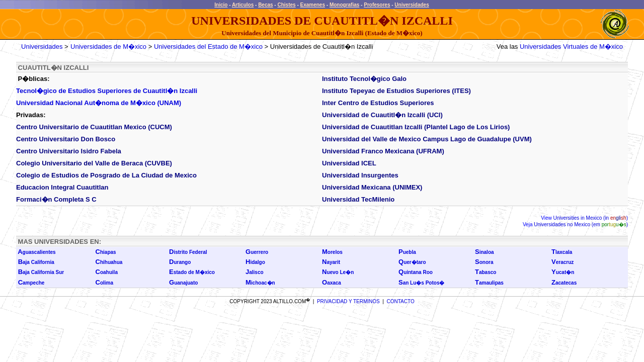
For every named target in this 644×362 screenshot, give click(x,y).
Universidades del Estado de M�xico (208, 47)
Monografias (344, 5)
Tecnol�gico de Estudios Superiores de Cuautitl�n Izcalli (107, 91)
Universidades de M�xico (108, 47)
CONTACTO (401, 301)
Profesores (377, 5)
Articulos (243, 5)
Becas (265, 5)
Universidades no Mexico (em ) (580, 224)
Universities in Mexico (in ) (590, 218)
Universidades (412, 5)
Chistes (286, 5)
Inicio (221, 5)
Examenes (313, 5)
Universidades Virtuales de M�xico (571, 47)
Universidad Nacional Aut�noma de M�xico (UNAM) (99, 103)
